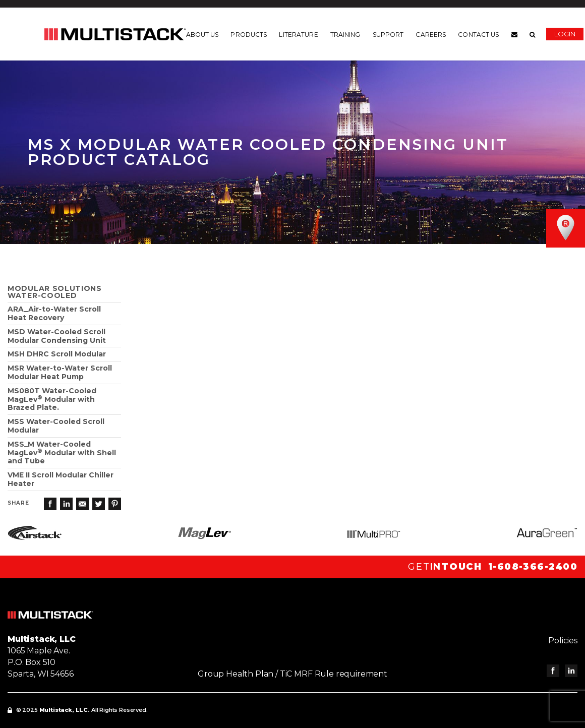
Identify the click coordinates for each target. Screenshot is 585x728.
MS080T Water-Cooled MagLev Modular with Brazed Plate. (52, 399)
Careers (431, 35)
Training (345, 35)
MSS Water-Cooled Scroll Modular (56, 426)
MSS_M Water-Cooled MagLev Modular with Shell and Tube (62, 453)
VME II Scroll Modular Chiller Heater (61, 479)
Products (249, 35)
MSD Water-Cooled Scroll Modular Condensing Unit (57, 336)
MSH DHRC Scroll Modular (57, 354)
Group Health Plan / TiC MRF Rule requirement (292, 674)
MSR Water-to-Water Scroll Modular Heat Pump (60, 372)
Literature (298, 35)
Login (565, 34)
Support (388, 35)
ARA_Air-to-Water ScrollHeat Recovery (54, 313)
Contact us (478, 35)
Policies (563, 641)
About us (202, 35)
